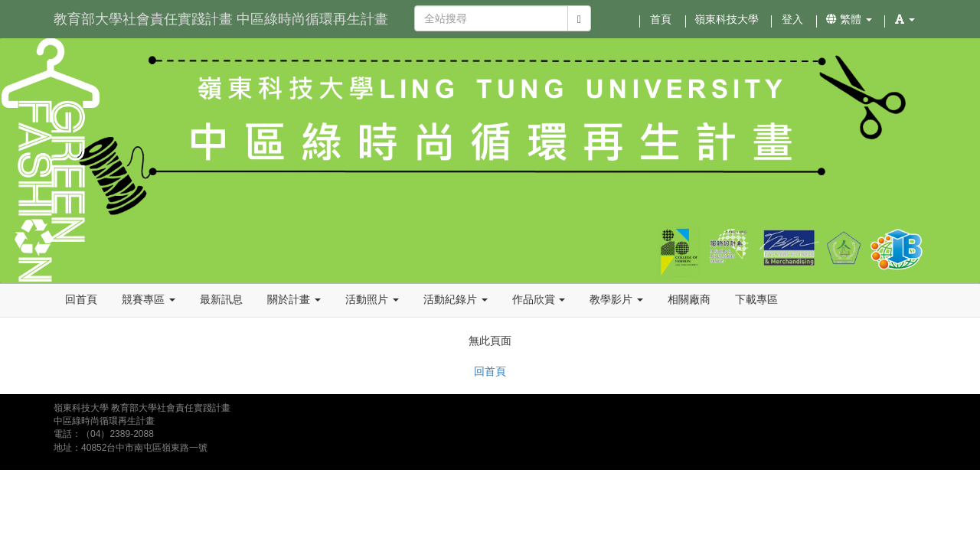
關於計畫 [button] (294, 299)
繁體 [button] (849, 19)
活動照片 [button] (372, 299)
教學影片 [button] (616, 299)
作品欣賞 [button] (539, 299)
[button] (905, 19)
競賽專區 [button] (149, 299)
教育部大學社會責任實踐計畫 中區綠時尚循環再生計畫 (221, 19)
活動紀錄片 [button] (456, 299)
